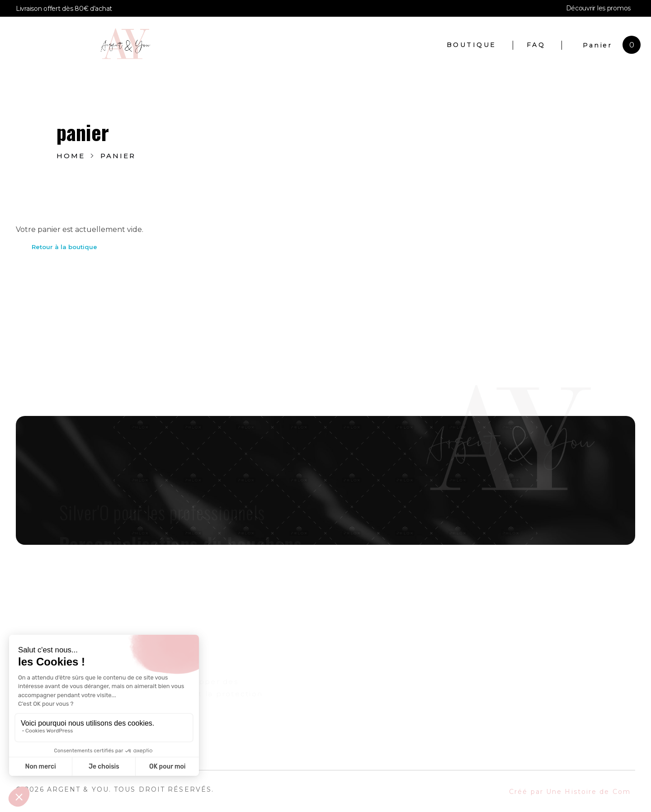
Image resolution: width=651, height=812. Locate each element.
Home (71, 156)
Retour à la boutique (64, 247)
